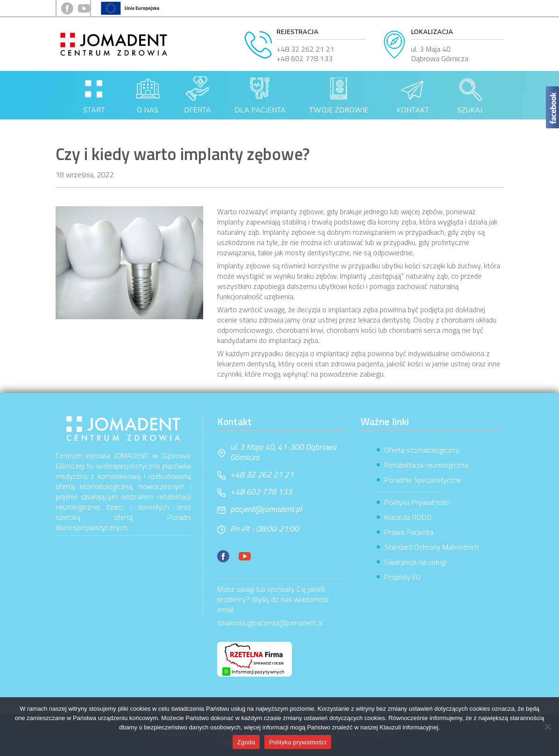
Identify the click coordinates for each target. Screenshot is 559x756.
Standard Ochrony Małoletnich (432, 547)
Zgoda (246, 742)
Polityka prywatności (298, 742)
